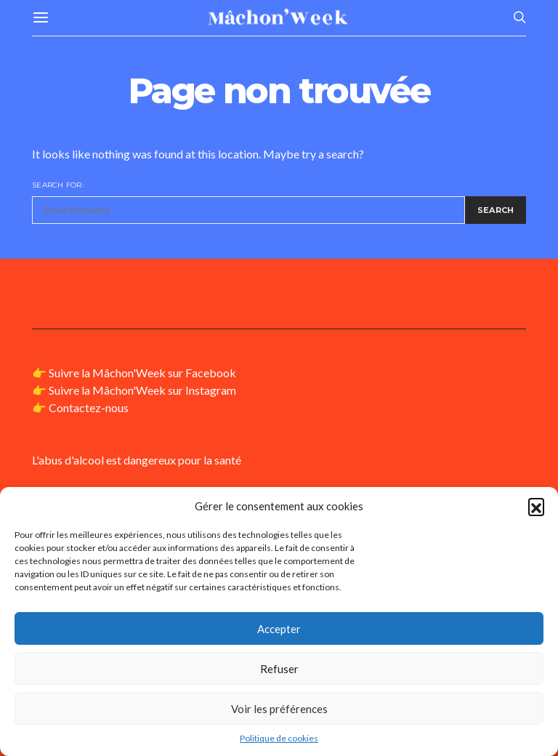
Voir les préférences (279, 709)
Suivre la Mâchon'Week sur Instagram (142, 390)
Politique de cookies (279, 738)
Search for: (58, 185)
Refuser (279, 669)
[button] (536, 506)
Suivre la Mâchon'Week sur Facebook (142, 373)
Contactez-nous (89, 407)
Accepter (279, 629)
